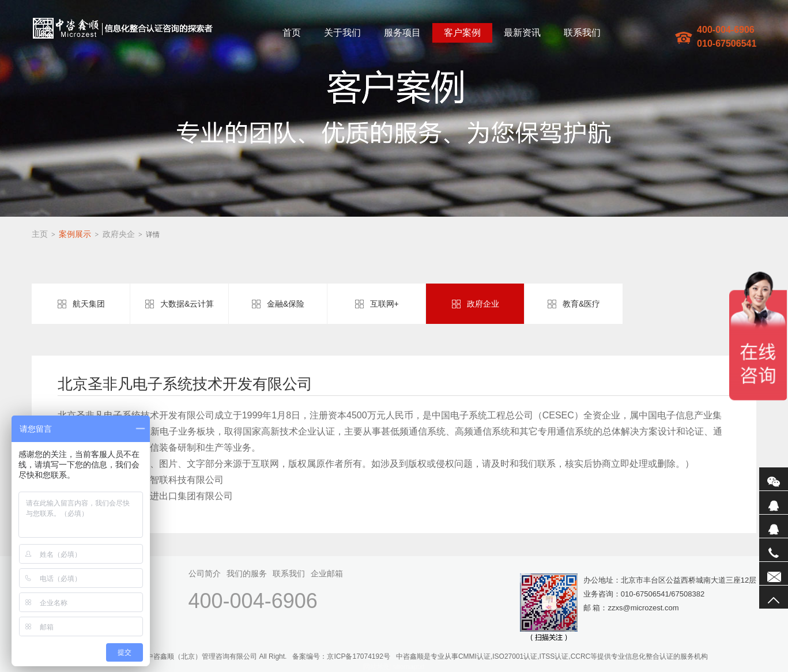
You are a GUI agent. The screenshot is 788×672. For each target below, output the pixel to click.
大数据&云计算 (187, 304)
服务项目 (402, 33)
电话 (774, 550)
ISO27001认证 (515, 656)
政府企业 (483, 304)
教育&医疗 (581, 304)
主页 (40, 234)
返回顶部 (774, 597)
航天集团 (89, 304)
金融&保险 (286, 304)
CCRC (581, 656)
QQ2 (774, 526)
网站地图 (377, 667)
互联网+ (384, 304)
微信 (774, 479)
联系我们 (582, 33)
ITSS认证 (554, 656)
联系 (774, 573)
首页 (292, 33)
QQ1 (774, 503)
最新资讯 (522, 33)
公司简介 (205, 573)
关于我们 (342, 33)
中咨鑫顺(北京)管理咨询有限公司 (123, 28)
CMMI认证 (474, 656)
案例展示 (75, 234)
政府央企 (119, 234)
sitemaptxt (409, 667)
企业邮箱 (327, 573)
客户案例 (462, 33)
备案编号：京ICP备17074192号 (341, 656)
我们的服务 (247, 573)
